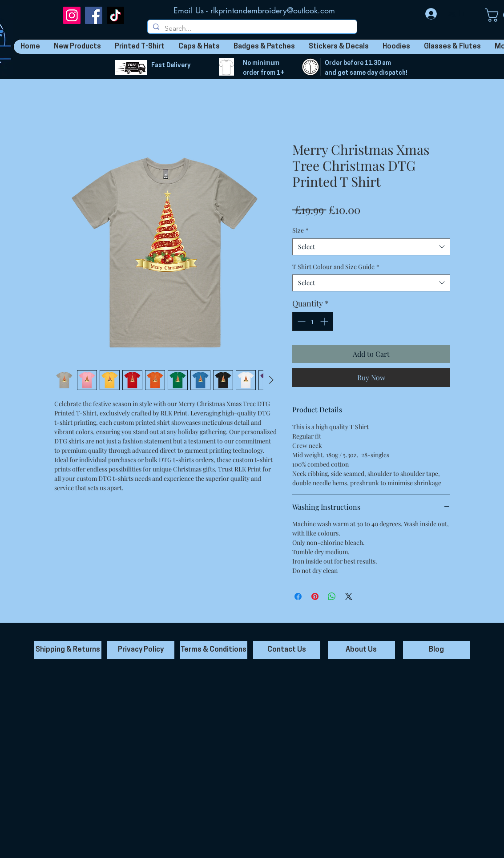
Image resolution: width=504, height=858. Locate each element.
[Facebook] (94, 15)
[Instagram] (72, 15)
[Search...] (251, 28)
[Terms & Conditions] (214, 650)
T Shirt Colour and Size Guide (336, 267)
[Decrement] (300, 321)
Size (300, 230)
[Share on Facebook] (298, 596)
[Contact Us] (287, 650)
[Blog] (437, 650)
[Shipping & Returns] (68, 650)
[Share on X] (349, 596)
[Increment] (325, 321)
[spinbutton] (313, 321)
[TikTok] (115, 15)
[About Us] (361, 650)
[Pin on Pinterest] (315, 596)
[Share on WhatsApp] (332, 596)
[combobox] (371, 247)
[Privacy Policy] (141, 650)
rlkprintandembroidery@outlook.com (273, 10)
